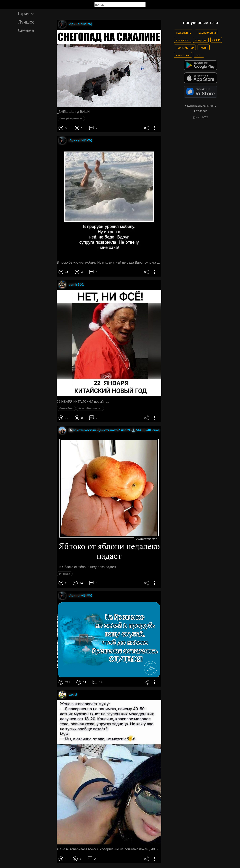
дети (199, 55)
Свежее (26, 30)
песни (204, 47)
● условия (201, 111)
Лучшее (26, 22)
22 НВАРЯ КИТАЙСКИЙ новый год (83, 402)
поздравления (206, 32)
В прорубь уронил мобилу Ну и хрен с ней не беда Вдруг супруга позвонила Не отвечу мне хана (109, 262)
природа (201, 40)
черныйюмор (185, 47)
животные (183, 55)
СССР (216, 40)
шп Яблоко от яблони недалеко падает (86, 567)
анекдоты (183, 40)
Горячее (26, 13)
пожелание (183, 32)
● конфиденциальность (201, 105)
